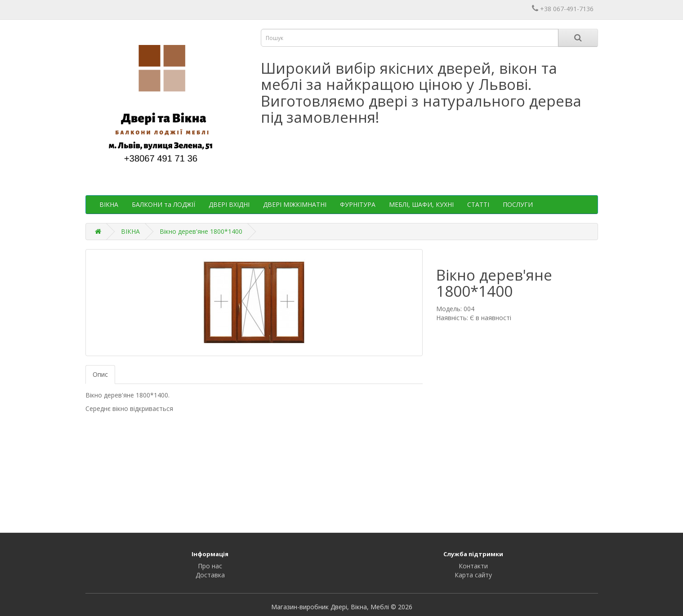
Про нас (210, 566)
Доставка (210, 575)
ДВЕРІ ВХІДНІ (229, 204)
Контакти (473, 566)
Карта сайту (473, 575)
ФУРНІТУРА (358, 204)
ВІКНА (109, 204)
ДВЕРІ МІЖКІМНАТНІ (295, 204)
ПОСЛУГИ (518, 204)
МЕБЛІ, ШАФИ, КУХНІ (421, 204)
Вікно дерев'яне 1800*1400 (201, 231)
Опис (100, 374)
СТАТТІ (478, 204)
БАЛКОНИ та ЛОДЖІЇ (163, 204)
